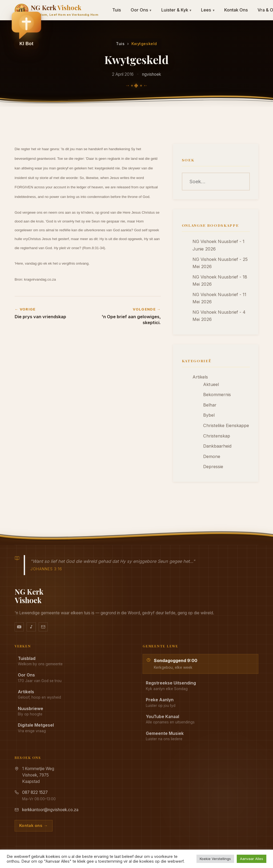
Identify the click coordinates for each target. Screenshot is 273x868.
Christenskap (217, 436)
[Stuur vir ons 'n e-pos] (43, 627)
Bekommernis (217, 395)
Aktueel (211, 384)
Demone (212, 456)
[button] (26, 30)
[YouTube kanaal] (19, 627)
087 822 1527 (35, 792)
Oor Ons (141, 10)
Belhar (210, 405)
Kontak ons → (34, 826)
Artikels (200, 377)
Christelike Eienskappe (226, 425)
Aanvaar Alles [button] (252, 859)
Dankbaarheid (217, 446)
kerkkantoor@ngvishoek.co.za (50, 810)
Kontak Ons (236, 10)
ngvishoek (152, 74)
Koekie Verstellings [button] (215, 859)
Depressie (213, 467)
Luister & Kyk (176, 10)
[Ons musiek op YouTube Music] (31, 627)
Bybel (209, 415)
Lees (208, 10)
